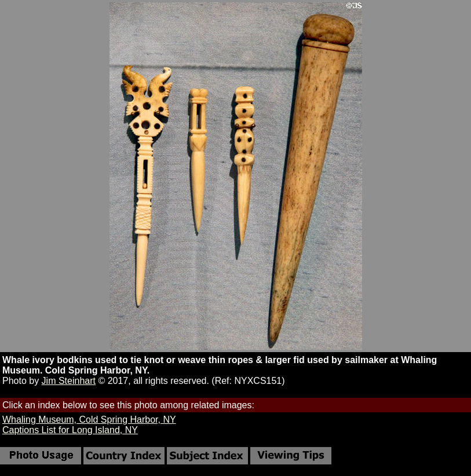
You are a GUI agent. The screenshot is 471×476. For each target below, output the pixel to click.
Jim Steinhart (69, 381)
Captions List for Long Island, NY (70, 430)
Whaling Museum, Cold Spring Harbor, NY (89, 420)
